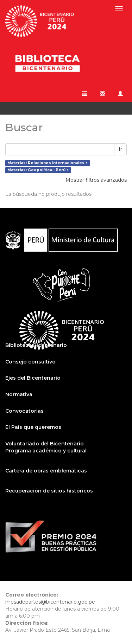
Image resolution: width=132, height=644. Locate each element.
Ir (120, 149)
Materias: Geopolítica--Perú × (38, 170)
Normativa (19, 394)
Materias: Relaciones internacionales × (48, 163)
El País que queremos (33, 427)
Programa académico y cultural (46, 451)
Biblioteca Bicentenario (36, 345)
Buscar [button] (21, 108)
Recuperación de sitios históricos (49, 491)
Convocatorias (24, 411)
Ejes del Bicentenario (33, 378)
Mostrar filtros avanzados (96, 180)
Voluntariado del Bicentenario (45, 444)
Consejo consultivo (30, 362)
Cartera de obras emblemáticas (46, 471)
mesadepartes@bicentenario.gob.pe (50, 602)
